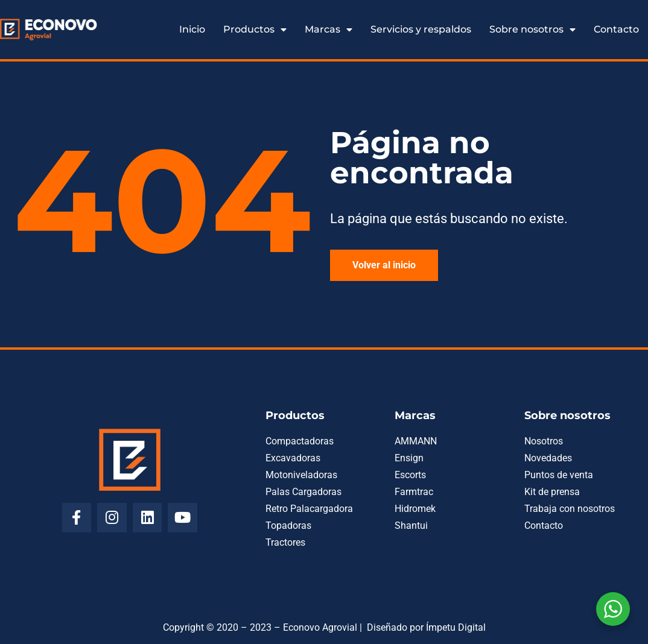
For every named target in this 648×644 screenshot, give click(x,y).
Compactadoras (300, 441)
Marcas (329, 30)
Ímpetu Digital (456, 627)
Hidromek (415, 509)
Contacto (616, 29)
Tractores (285, 542)
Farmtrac (414, 492)
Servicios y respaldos (421, 29)
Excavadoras (293, 458)
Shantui (411, 526)
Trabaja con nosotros (570, 509)
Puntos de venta (559, 475)
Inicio (192, 29)
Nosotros (544, 441)
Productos (255, 30)
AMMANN (416, 441)
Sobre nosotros (532, 30)
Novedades (548, 458)
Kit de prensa (552, 492)
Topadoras (288, 526)
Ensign (409, 458)
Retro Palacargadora (309, 509)
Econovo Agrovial (320, 627)
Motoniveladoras (301, 475)
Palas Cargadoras (303, 492)
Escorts (410, 475)
